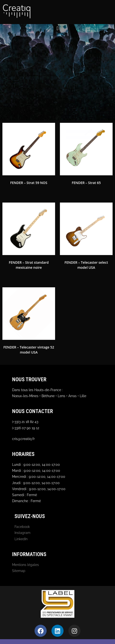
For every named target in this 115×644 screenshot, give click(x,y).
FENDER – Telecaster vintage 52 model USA (29, 350)
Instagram (22, 533)
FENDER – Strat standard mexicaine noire (29, 265)
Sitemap (19, 571)
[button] (57, 28)
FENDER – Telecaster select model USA (86, 265)
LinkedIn (21, 539)
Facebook (22, 527)
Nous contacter (32, 411)
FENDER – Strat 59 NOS (29, 183)
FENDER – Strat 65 (86, 183)
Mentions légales (25, 565)
